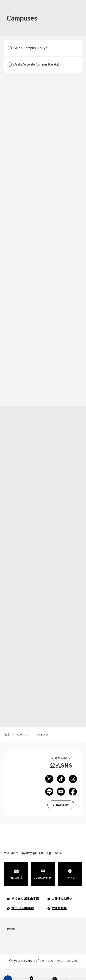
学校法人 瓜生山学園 (25, 898)
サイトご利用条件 (23, 908)
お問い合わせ (43, 878)
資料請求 (16, 878)
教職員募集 (59, 908)
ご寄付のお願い (62, 898)
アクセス (70, 878)
